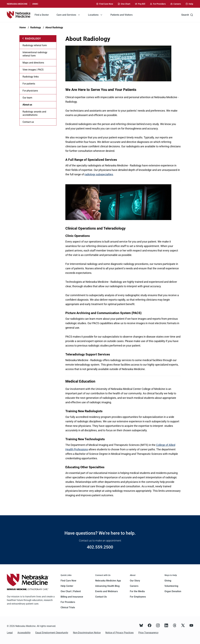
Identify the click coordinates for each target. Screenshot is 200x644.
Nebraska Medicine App (108, 581)
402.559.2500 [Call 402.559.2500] (100, 547)
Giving (168, 581)
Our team (27, 98)
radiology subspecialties (99, 174)
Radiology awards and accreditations (34, 113)
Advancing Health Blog (107, 586)
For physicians (30, 91)
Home (23, 27)
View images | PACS (33, 70)
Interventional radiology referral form (35, 54)
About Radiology (54, 27)
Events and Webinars (106, 591)
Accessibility (24, 633)
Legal (10, 633)
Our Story (135, 581)
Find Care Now (68, 581)
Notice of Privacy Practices (119, 633)
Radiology (36, 27)
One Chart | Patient (71, 591)
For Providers (68, 602)
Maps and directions (33, 63)
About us (27, 105)
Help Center (67, 586)
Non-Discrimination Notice (87, 633)
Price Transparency (148, 633)
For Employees (138, 597)
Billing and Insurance (72, 597)
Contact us (28, 122)
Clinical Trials (68, 607)
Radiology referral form (35, 45)
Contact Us (101, 597)
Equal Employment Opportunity (52, 633)
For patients (29, 84)
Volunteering (171, 586)
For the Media (137, 591)
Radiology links (31, 77)
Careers (134, 586)
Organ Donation (173, 591)
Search (187, 15)
